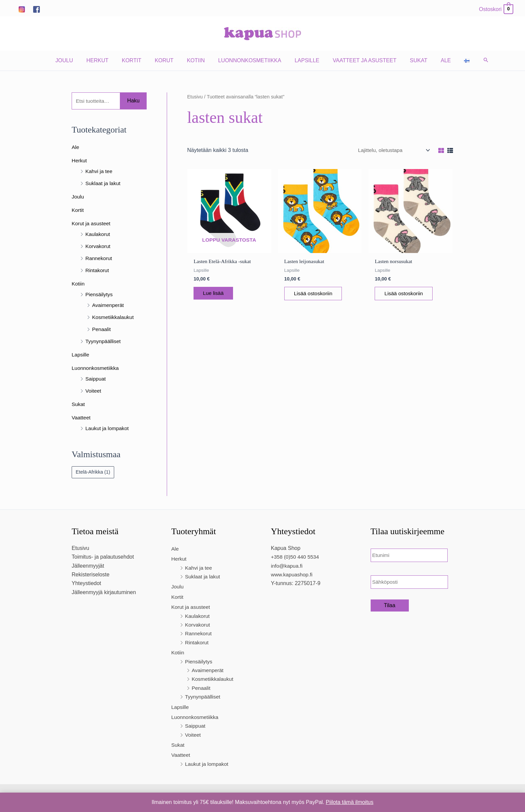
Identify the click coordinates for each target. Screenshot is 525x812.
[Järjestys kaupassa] (391, 150)
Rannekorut (99, 259)
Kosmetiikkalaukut (114, 318)
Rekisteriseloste (91, 575)
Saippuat (96, 379)
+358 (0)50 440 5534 (296, 558)
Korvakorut (98, 247)
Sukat (410, 60)
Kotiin (198, 60)
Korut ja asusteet (92, 224)
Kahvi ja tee (99, 172)
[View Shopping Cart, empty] (496, 9)
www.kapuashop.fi (292, 575)
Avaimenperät (108, 306)
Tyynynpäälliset (104, 342)
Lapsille (304, 60)
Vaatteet (81, 418)
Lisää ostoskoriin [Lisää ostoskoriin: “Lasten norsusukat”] (408, 294)
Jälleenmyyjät (88, 566)
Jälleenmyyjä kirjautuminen (104, 593)
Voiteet (94, 391)
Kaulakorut (98, 235)
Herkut (108, 60)
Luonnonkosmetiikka (249, 60)
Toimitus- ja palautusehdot (103, 558)
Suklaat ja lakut (104, 184)
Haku (133, 101)
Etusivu (195, 97)
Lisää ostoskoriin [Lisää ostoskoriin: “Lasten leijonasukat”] (318, 294)
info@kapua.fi (287, 566)
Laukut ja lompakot (108, 429)
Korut (169, 60)
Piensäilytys (99, 295)
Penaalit (102, 330)
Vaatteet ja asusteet (359, 60)
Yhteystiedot (86, 584)
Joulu (78, 60)
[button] (471, 61)
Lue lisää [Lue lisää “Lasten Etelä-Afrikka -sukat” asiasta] (218, 294)
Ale (435, 60)
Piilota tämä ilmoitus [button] (350, 802)
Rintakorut (98, 271)
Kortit (140, 60)
